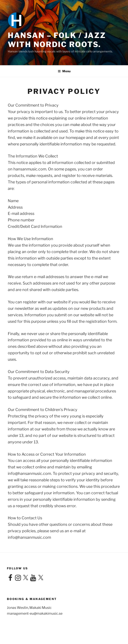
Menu (64, 71)
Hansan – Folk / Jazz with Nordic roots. (57, 40)
